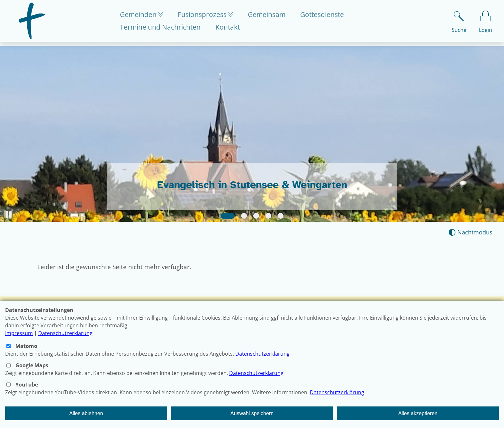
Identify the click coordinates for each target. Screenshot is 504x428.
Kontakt (228, 29)
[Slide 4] (268, 216)
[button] (9, 215)
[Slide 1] (228, 216)
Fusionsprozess (205, 17)
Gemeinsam (270, 17)
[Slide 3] (256, 216)
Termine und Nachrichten (160, 29)
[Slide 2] (244, 216)
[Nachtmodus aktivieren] (470, 232)
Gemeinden (139, 17)
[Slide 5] (281, 216)
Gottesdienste (326, 17)
